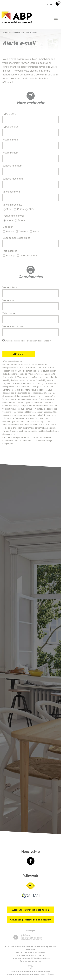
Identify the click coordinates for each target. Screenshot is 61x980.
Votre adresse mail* (13, 327)
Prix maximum (10, 153)
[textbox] (30, 120)
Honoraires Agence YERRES (30, 955)
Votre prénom (10, 287)
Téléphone (9, 313)
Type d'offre (9, 114)
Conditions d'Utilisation (32, 441)
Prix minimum (10, 140)
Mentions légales (37, 952)
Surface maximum (13, 179)
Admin (46, 958)
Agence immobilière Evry (14, 32)
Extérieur (8, 227)
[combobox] (30, 119)
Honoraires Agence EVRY (24, 958)
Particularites (10, 251)
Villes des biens (11, 192)
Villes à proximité (12, 205)
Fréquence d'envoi (13, 216)
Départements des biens (16, 238)
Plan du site (22, 952)
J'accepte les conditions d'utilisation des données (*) (28, 341)
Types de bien (10, 127)
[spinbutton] (30, 145)
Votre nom (8, 300)
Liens (40, 958)
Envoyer (19, 354)
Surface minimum (12, 166)
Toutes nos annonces (30, 961)
